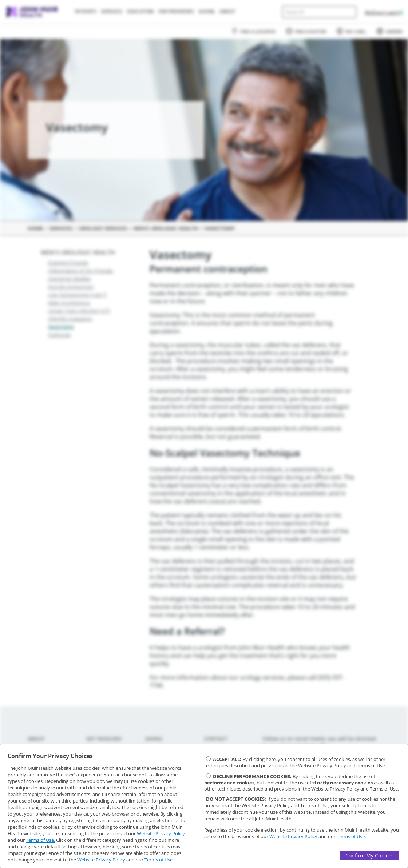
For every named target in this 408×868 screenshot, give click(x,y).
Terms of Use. (40, 840)
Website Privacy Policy (161, 833)
